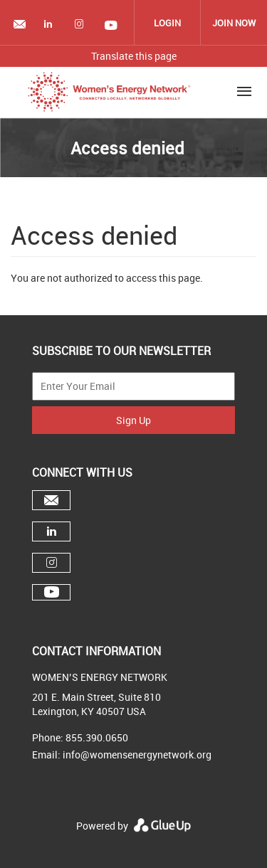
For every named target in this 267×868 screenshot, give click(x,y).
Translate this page (134, 56)
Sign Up (133, 420)
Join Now (234, 23)
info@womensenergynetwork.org (137, 755)
